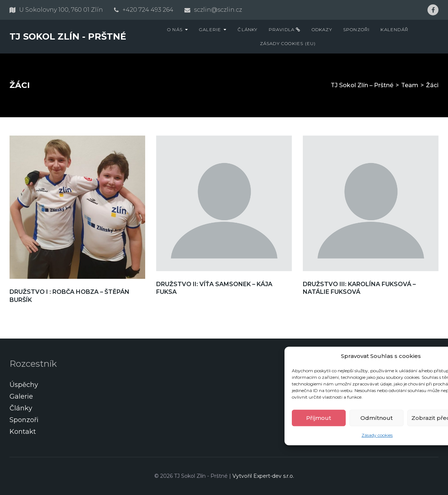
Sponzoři (357, 29)
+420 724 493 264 (148, 10)
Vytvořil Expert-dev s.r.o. (263, 476)
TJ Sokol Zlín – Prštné (362, 85)
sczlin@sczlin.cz (218, 10)
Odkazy (322, 29)
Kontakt (23, 432)
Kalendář (394, 29)
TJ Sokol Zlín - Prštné (68, 36)
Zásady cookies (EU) (288, 43)
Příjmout (319, 418)
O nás (175, 29)
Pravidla (285, 29)
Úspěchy (24, 385)
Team (410, 85)
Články (247, 29)
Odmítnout (377, 418)
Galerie (210, 29)
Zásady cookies (377, 435)
